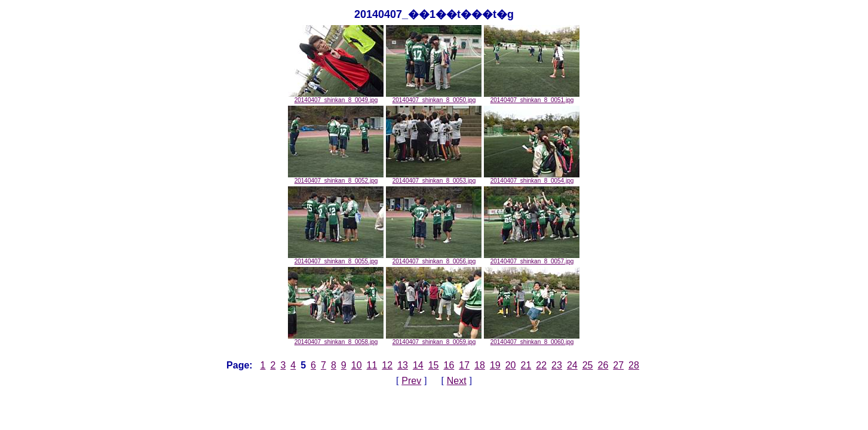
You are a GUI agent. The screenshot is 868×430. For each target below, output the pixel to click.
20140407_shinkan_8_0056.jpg (434, 259)
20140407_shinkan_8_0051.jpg (532, 97)
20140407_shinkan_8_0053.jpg (434, 178)
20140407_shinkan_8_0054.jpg (532, 178)
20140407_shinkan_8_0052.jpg (336, 178)
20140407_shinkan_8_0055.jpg (336, 259)
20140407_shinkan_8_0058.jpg (336, 339)
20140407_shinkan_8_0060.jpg (532, 339)
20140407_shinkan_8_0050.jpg (434, 97)
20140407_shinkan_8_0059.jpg (434, 339)
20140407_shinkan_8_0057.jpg (532, 259)
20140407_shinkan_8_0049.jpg (336, 97)
